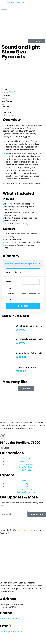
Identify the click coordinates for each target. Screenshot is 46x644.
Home (4, 537)
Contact (5, 556)
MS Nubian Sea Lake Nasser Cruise (28, 326)
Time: (9, 288)
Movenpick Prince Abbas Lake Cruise (29, 339)
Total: (9, 299)
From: (9, 282)
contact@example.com (11, 632)
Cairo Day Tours (9, 115)
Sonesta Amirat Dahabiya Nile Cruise (30, 353)
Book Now (23, 306)
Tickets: (10, 294)
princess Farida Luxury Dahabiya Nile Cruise (26, 367)
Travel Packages (9, 546)
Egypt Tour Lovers (25, 530)
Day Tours (6, 542)
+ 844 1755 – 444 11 (9, 618)
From (4, 93)
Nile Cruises (6, 551)
